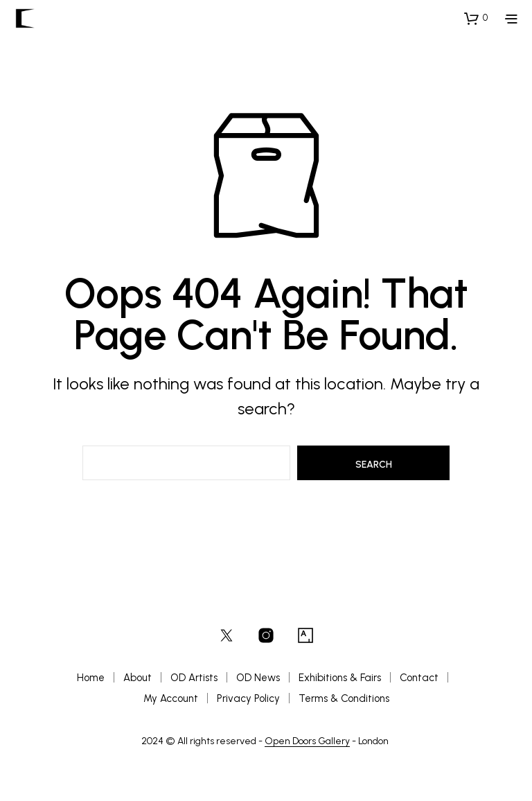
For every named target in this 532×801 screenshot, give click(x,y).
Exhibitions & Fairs (340, 678)
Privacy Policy (248, 698)
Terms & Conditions (344, 698)
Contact (419, 678)
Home (91, 678)
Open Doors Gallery (307, 741)
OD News (258, 678)
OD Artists (194, 678)
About (138, 678)
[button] (476, 18)
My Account (171, 698)
